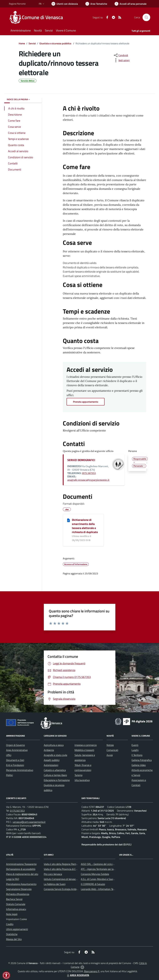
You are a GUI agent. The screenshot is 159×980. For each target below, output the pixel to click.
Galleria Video (139, 765)
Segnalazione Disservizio (19, 889)
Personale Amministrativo (20, 770)
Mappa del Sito (14, 939)
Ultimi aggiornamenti (17, 929)
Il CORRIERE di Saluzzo (93, 884)
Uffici (9, 755)
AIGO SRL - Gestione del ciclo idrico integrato (104, 864)
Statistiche (12, 934)
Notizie (110, 745)
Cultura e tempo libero (55, 775)
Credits (10, 924)
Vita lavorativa (82, 780)
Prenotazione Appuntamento (21, 884)
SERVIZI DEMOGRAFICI (81, 460)
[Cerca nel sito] (146, 17)
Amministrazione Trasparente (21, 864)
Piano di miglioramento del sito (22, 874)
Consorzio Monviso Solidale (95, 874)
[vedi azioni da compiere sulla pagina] (121, 60)
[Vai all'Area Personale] (131, 4)
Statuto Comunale (16, 904)
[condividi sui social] (121, 55)
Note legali (12, 914)
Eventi (135, 745)
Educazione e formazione (57, 780)
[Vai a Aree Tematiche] (96, 4)
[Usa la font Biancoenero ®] (65, 4)
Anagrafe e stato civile (55, 755)
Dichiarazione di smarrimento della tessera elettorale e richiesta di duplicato (85, 526)
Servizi (32, 43)
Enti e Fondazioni (15, 765)
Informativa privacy (16, 909)
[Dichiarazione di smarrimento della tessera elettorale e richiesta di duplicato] (69, 520)
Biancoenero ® (92, 971)
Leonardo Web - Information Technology (102, 889)
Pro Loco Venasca (53, 874)
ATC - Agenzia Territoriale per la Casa (100, 869)
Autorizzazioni (51, 765)
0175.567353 (89, 473)
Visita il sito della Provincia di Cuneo (62, 869)
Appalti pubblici (52, 760)
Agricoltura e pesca (54, 745)
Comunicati (112, 750)
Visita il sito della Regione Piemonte (62, 864)
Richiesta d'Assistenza (18, 894)
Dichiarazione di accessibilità (21, 869)
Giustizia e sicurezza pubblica (56, 43)
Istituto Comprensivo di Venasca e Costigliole (67, 879)
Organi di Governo (15, 745)
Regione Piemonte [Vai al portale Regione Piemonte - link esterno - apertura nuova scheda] (17, 4)
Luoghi (135, 750)
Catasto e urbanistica (55, 770)
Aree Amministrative (17, 750)
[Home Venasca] (38, 17)
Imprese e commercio (86, 745)
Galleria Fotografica (142, 760)
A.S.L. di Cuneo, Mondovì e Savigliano (100, 879)
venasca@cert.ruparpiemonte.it (29, 822)
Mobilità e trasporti (84, 750)
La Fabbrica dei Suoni (55, 884)
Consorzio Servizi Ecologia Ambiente (63, 889)
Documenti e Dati (15, 760)
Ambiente (49, 750)
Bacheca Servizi (14, 899)
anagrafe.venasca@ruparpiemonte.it (88, 480)
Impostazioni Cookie (16, 919)
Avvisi (110, 755)
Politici (9, 775)
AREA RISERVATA (78, 975)
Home (22, 43)
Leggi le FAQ (13, 879)
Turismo (78, 775)
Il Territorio (137, 755)
